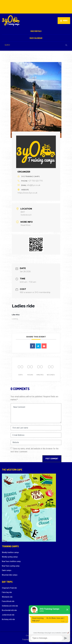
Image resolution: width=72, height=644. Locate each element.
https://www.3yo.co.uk (27, 193)
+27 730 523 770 (35, 181)
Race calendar (36, 38)
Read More (26, 225)
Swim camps (7, 570)
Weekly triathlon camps (10, 552)
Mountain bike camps (10, 575)
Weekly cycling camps (10, 557)
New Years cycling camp (11, 566)
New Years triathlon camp (11, 561)
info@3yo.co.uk (33, 185)
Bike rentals (36, 31)
